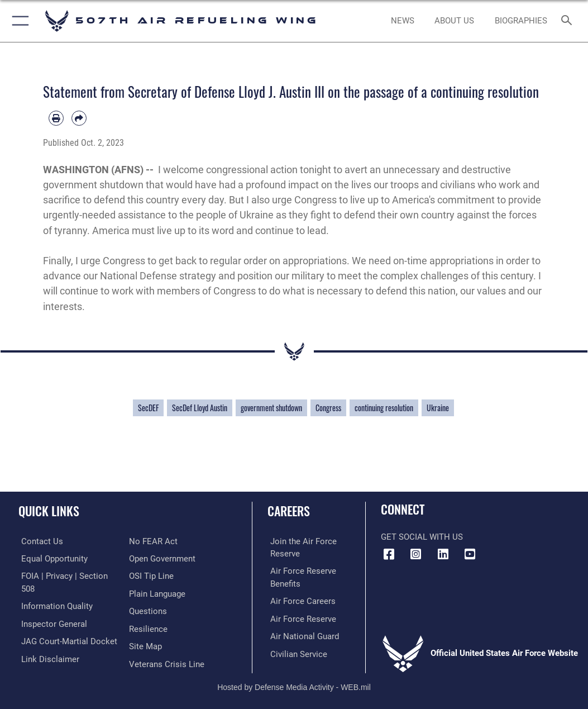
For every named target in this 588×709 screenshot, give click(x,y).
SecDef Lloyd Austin (200, 408)
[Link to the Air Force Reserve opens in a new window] (300, 617)
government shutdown (271, 408)
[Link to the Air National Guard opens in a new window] (302, 634)
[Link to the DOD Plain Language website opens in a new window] (157, 593)
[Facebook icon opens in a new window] (389, 554)
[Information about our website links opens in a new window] (47, 656)
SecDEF (148, 408)
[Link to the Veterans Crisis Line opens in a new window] (167, 661)
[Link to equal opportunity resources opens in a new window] (52, 558)
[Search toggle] (569, 21)
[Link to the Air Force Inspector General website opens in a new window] (51, 622)
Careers (289, 511)
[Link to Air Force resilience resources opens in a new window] (148, 627)
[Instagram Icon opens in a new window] (416, 554)
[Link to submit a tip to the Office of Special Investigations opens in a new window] (151, 575)
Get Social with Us (422, 537)
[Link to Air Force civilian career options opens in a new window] (296, 651)
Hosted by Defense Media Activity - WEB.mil (294, 684)
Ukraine (438, 408)
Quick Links (49, 511)
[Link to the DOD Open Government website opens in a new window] (162, 558)
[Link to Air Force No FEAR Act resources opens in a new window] (153, 541)
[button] (18, 21)
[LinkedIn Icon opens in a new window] (443, 554)
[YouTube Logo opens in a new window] (470, 554)
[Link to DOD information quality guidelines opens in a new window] (54, 605)
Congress (328, 408)
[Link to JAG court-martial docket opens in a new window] (66, 639)
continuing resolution (384, 408)
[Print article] (56, 118)
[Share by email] (79, 118)
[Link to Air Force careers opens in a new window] (300, 600)
